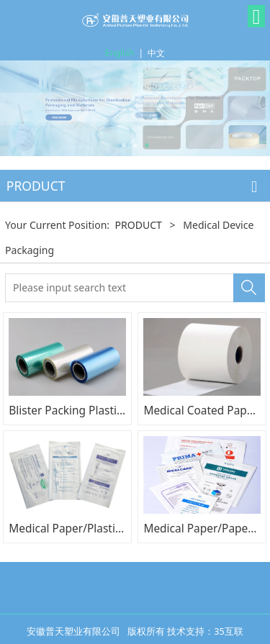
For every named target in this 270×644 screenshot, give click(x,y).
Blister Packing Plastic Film (78, 410)
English (120, 53)
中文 (156, 53)
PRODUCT (138, 225)
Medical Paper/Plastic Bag (76, 528)
